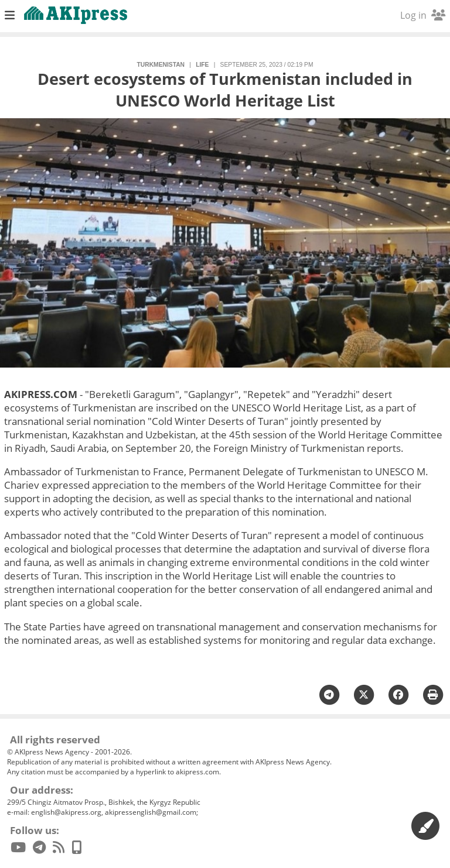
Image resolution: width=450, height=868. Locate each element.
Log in (423, 15)
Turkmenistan (161, 65)
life (202, 65)
